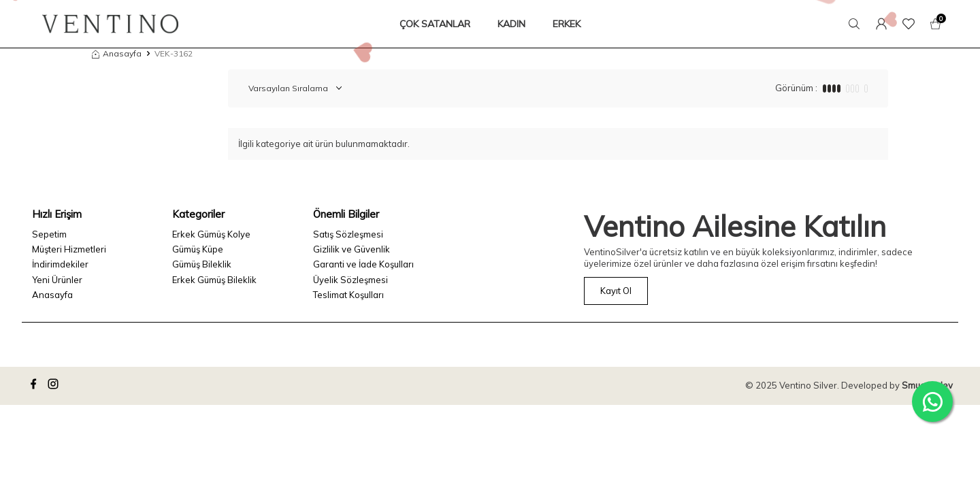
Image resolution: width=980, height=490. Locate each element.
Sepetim (49, 234)
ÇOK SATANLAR (435, 24)
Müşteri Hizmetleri (69, 249)
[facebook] (35, 386)
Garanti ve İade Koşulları (363, 264)
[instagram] (55, 386)
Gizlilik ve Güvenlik (352, 249)
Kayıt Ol (616, 291)
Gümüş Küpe (198, 249)
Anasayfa (117, 53)
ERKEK (567, 24)
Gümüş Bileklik (202, 264)
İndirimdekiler (60, 264)
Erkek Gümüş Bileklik (214, 280)
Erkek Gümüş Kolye (211, 234)
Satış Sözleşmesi (348, 234)
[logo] (110, 24)
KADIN (511, 24)
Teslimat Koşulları (348, 295)
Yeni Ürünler (57, 280)
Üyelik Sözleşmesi (350, 280)
